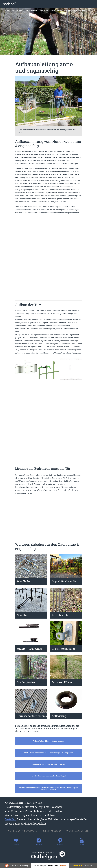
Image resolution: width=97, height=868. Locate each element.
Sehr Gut (53, 866)
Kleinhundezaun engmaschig (41, 10)
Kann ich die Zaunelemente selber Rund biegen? (48, 776)
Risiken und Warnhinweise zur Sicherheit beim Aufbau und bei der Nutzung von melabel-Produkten (48, 788)
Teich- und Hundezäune (19, 10)
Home (7, 10)
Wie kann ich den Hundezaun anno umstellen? (49, 764)
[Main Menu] (94, 4)
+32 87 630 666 (54, 831)
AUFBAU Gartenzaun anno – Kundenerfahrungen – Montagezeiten (48, 753)
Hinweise (63, 866)
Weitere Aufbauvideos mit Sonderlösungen (48, 741)
